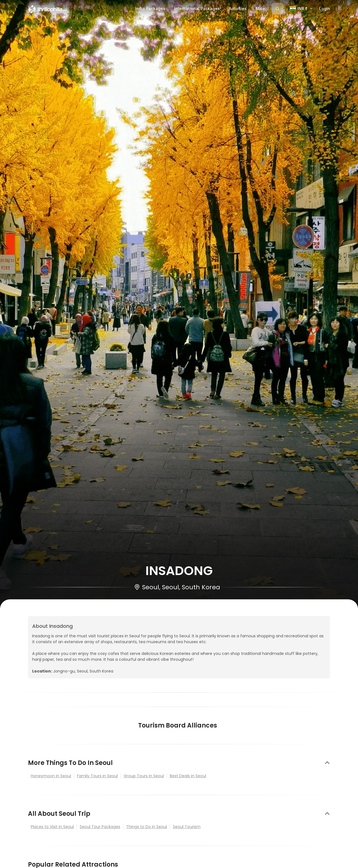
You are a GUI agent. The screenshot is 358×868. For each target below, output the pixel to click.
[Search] (277, 9)
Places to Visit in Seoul (52, 827)
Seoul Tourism (187, 827)
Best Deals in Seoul (188, 776)
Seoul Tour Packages (100, 827)
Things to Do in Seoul (147, 827)
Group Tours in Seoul (144, 776)
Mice (260, 9)
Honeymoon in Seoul (51, 776)
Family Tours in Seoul (97, 776)
